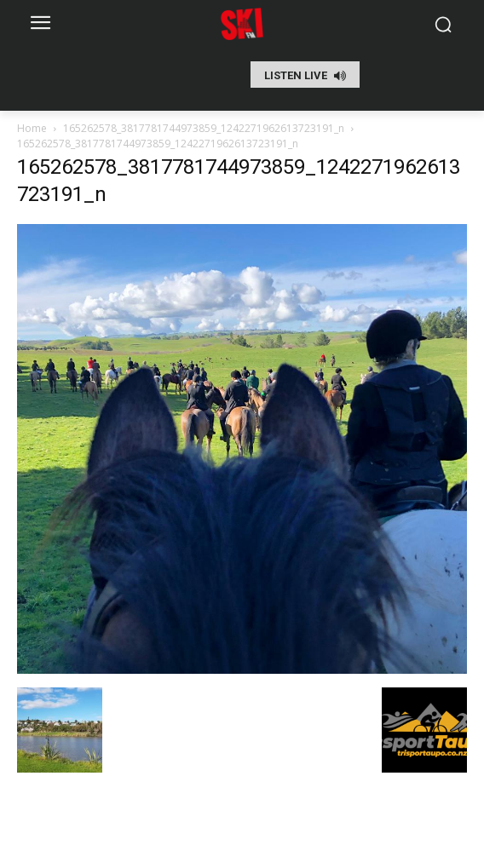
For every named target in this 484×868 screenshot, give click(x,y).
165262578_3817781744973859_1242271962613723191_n (204, 128)
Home (32, 128)
